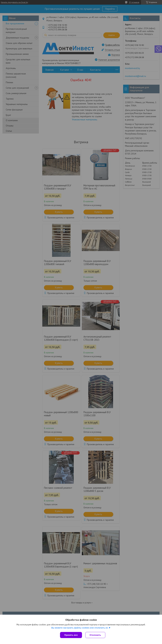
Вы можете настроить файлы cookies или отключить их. (80, 628)
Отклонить (95, 635)
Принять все (71, 635)
